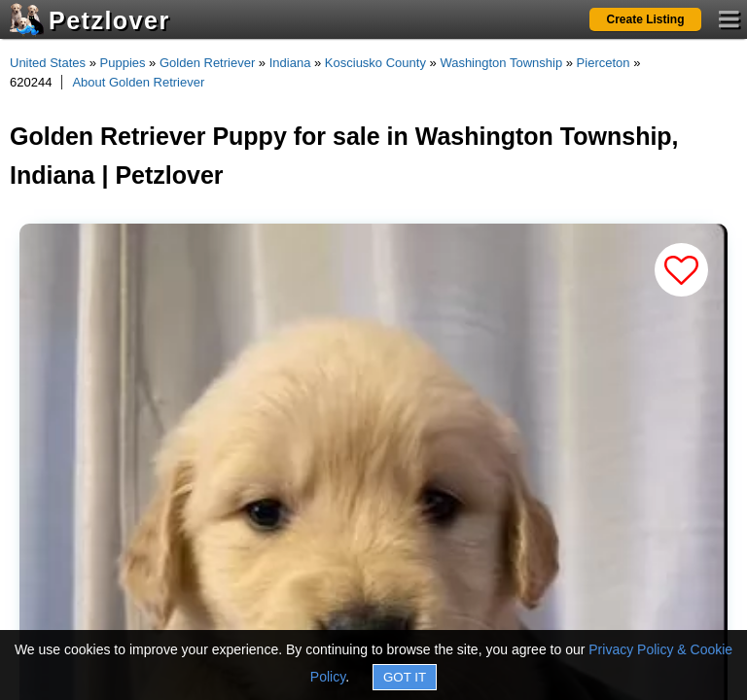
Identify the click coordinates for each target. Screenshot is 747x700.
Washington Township (501, 63)
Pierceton (604, 63)
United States (48, 63)
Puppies (123, 63)
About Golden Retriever (138, 82)
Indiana (290, 63)
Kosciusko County (375, 63)
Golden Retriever (207, 63)
